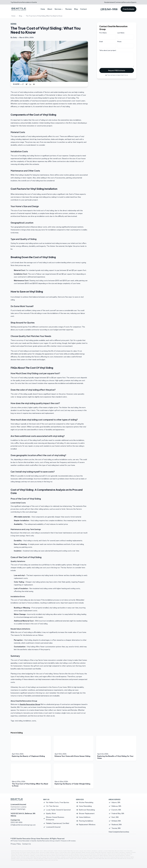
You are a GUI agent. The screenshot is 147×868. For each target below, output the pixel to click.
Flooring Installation (86, 821)
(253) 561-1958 (109, 9)
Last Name (121, 33)
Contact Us (26, 844)
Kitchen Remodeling (86, 802)
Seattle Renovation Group (30, 704)
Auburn (41, 851)
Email (101, 42)
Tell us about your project (108, 50)
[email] (35, 84)
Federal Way (70, 851)
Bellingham (51, 851)
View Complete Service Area (119, 832)
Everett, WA (116, 810)
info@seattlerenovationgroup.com (23, 825)
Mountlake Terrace (35, 854)
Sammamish (43, 852)
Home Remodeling (85, 806)
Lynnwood (105, 851)
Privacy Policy (16, 844)
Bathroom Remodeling (87, 810)
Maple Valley (111, 851)
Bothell (56, 851)
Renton (38, 852)
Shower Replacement (87, 814)
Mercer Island (123, 851)
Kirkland (89, 851)
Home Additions (85, 817)
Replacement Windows (87, 825)
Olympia (17, 852)
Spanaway (52, 852)
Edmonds (60, 851)
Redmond (33, 852)
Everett (65, 851)
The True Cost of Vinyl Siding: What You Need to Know (44, 16)
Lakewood (100, 851)
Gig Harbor (76, 851)
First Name (103, 33)
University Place (63, 852)
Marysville (117, 851)
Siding (13, 24)
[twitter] (27, 84)
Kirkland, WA (116, 821)
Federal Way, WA (118, 814)
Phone (119, 42)
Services (59, 9)
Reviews (69, 9)
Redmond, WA (117, 825)
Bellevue (46, 851)
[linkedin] (31, 84)
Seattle (37, 851)
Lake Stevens (94, 851)
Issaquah (81, 851)
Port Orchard (23, 852)
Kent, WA (115, 817)
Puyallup (28, 852)
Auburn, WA (116, 802)
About (50, 9)
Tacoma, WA (116, 828)
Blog (76, 9)
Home (43, 9)
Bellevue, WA (116, 806)
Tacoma (57, 852)
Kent (85, 851)
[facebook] (23, 84)
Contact (83, 9)
